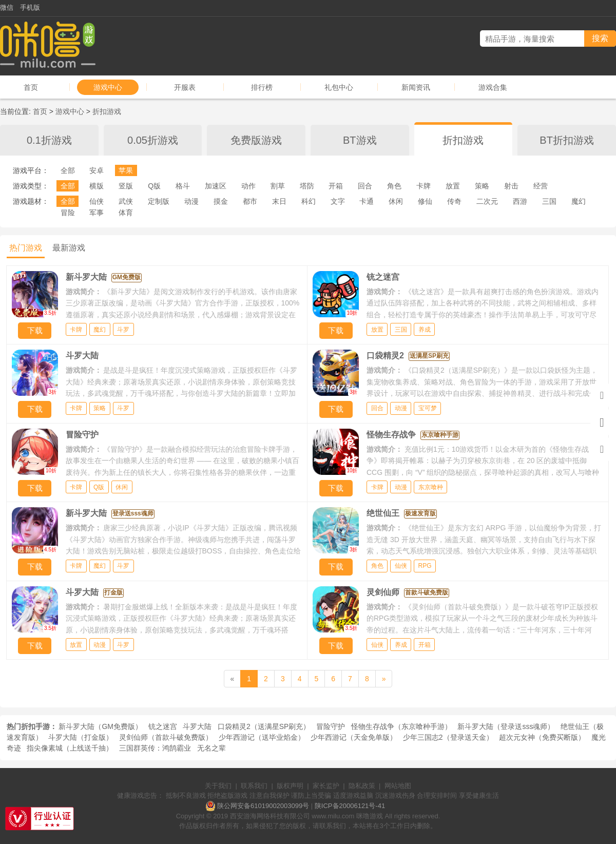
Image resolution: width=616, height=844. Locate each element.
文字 (338, 201)
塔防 (307, 186)
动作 (248, 186)
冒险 (68, 213)
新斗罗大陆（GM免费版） (100, 726)
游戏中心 (108, 87)
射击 (511, 186)
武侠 (126, 201)
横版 (97, 186)
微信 (7, 7)
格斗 (183, 186)
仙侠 (97, 201)
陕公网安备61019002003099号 (263, 806)
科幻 (309, 201)
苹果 (126, 170)
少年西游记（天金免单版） (354, 737)
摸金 (221, 201)
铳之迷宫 (163, 726)
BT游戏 (360, 140)
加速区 (216, 186)
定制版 (159, 201)
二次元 (487, 201)
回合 (365, 186)
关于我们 (218, 786)
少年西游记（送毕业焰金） (262, 737)
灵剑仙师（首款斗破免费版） (166, 737)
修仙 (425, 201)
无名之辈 (211, 748)
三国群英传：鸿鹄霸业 (155, 748)
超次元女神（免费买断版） (542, 737)
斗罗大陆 (197, 726)
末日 (279, 201)
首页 (31, 87)
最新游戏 (69, 248)
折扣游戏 (107, 111)
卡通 (367, 201)
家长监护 (326, 786)
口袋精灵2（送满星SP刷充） (264, 726)
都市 (250, 201)
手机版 (30, 7)
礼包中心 (339, 87)
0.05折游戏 (153, 140)
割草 (278, 186)
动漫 (191, 201)
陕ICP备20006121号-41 (350, 806)
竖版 (126, 186)
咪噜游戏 (370, 816)
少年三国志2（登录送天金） (448, 737)
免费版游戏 (256, 140)
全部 (68, 170)
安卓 (97, 170)
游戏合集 (493, 87)
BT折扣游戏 (567, 140)
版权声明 (290, 786)
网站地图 (398, 786)
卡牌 (423, 186)
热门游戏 (26, 248)
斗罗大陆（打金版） (81, 737)
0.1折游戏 (49, 140)
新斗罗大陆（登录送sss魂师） (506, 726)
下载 (35, 330)
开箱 (336, 186)
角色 (394, 186)
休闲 (396, 201)
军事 (97, 213)
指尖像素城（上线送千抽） (70, 748)
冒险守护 (331, 726)
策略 (482, 186)
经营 (541, 186)
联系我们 (254, 786)
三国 (549, 201)
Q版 (154, 186)
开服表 (185, 87)
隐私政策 (362, 786)
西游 (520, 201)
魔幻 (579, 201)
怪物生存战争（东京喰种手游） (401, 726)
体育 (126, 213)
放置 (453, 186)
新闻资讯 (416, 87)
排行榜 (262, 87)
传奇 (454, 201)
